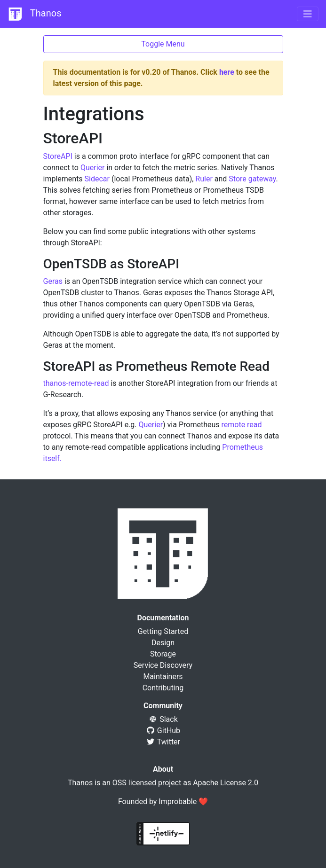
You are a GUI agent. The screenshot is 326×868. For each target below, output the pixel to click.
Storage (163, 654)
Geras (53, 281)
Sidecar (97, 179)
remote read (241, 425)
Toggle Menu (163, 44)
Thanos (34, 14)
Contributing (163, 688)
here (227, 72)
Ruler (204, 179)
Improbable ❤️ (183, 802)
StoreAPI (58, 156)
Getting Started (163, 631)
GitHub (163, 731)
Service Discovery (163, 665)
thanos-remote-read (76, 383)
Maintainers (163, 676)
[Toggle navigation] (308, 14)
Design (163, 643)
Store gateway (252, 179)
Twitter (163, 742)
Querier (93, 168)
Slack (163, 719)
